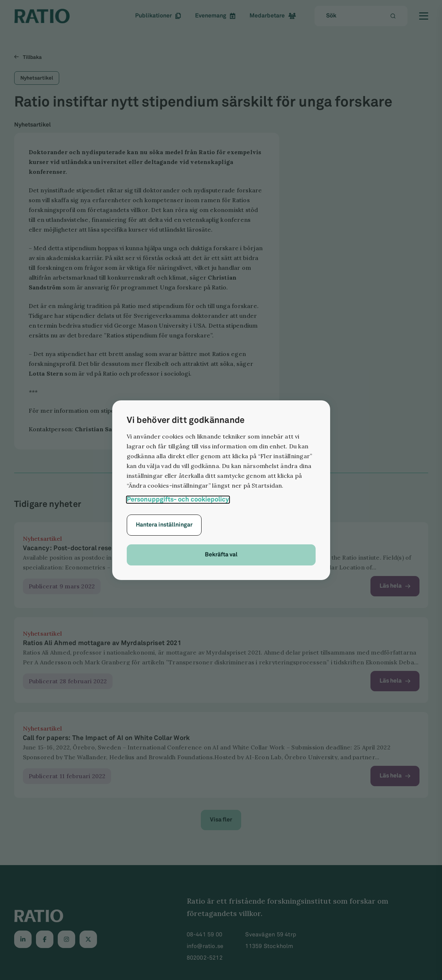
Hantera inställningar (164, 525)
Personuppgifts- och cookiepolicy (178, 499)
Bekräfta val (221, 555)
